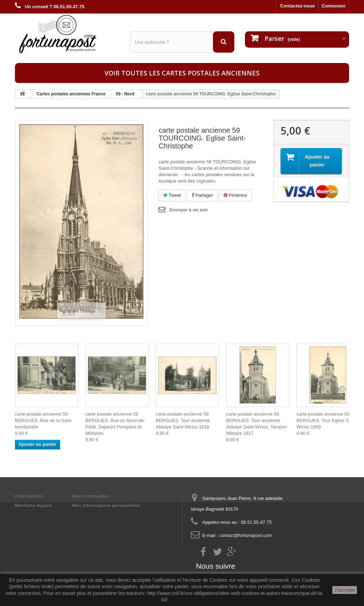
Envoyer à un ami (188, 210)
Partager (202, 195)
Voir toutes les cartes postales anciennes (182, 73)
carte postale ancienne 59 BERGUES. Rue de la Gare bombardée (43, 420)
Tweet (172, 195)
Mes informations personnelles (106, 505)
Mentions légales (34, 505)
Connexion (334, 6)
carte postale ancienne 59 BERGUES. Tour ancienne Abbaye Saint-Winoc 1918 (183, 420)
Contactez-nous (298, 6)
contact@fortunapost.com (246, 535)
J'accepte (345, 590)
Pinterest (235, 195)
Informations (29, 496)
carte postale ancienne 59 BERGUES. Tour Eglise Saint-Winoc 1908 (327, 420)
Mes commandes (91, 496)
